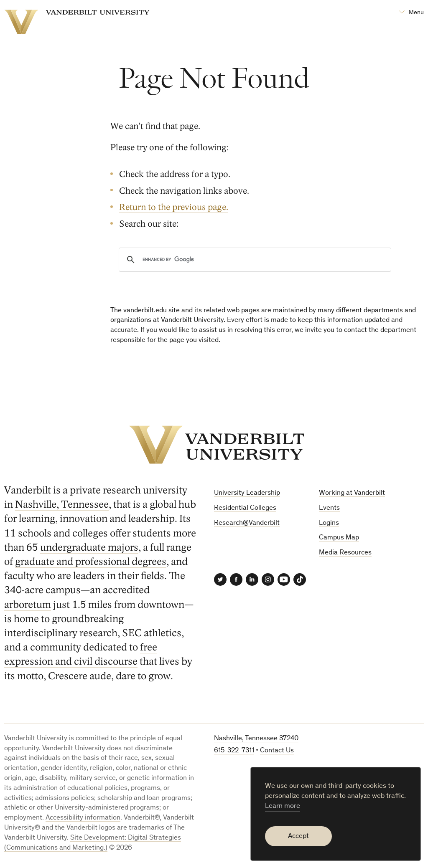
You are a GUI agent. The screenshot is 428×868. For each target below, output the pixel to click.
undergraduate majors (89, 548)
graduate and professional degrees (91, 562)
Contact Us (277, 751)
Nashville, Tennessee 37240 (256, 739)
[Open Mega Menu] (411, 13)
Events (329, 508)
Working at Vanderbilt (352, 493)
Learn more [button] (283, 806)
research (98, 633)
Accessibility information (83, 818)
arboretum (28, 605)
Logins (329, 523)
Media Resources (345, 553)
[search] (254, 260)
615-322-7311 (234, 751)
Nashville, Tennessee (62, 505)
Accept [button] (298, 836)
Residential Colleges (245, 508)
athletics (163, 633)
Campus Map (339, 538)
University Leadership (247, 493)
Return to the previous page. (174, 207)
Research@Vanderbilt (247, 523)
